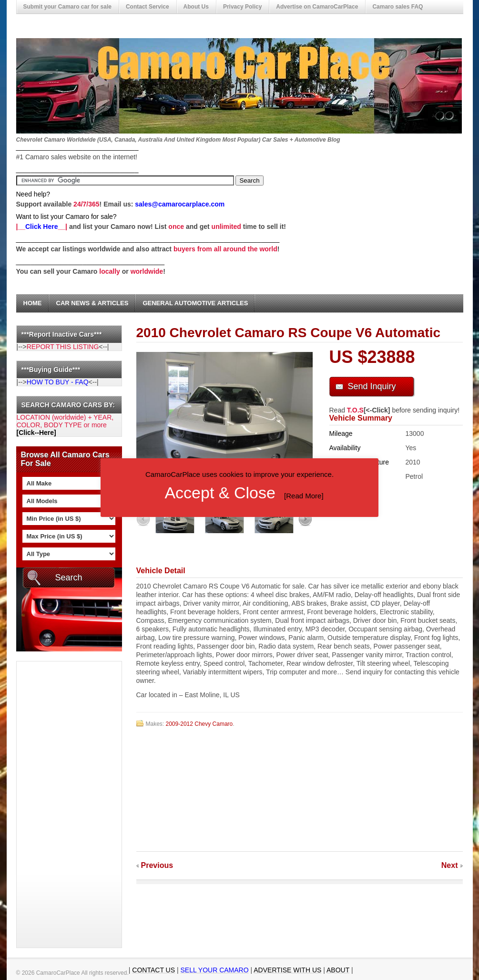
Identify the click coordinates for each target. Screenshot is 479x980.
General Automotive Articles (195, 303)
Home (33, 303)
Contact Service (148, 7)
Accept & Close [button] (220, 493)
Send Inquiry (372, 386)
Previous (157, 865)
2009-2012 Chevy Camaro (199, 724)
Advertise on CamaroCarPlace (317, 7)
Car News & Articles (92, 303)
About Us (196, 7)
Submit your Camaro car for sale (67, 7)
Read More (304, 496)
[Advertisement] (55, 805)
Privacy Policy (242, 7)
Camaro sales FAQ (397, 7)
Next (450, 865)
